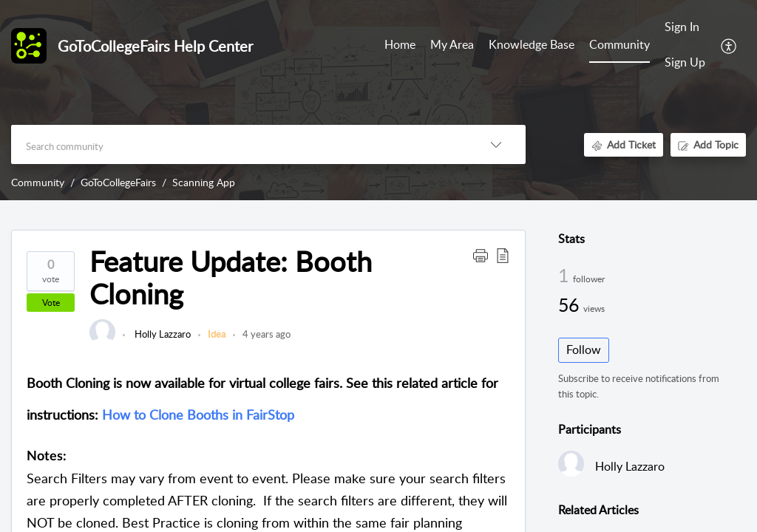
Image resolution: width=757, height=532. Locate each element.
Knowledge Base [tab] (532, 44)
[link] (102, 341)
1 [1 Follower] (566, 275)
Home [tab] (400, 44)
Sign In (682, 27)
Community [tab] (619, 44)
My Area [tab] (452, 44)
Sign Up (685, 62)
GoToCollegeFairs (118, 182)
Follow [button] (584, 349)
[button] (729, 45)
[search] (239, 144)
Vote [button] (51, 303)
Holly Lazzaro (162, 334)
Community (38, 182)
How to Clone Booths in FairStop (198, 415)
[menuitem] (685, 28)
